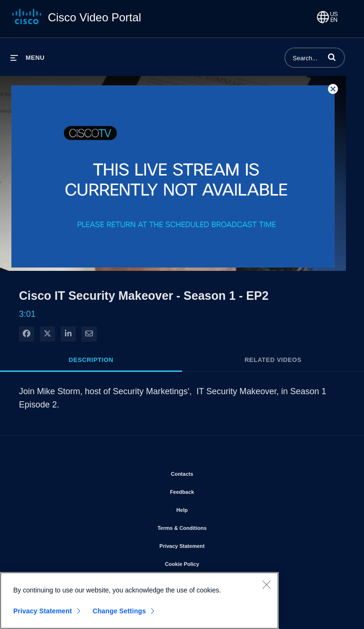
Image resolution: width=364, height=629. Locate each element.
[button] (332, 57)
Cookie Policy (209, 562)
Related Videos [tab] (273, 360)
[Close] (266, 584)
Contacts (209, 472)
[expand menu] (27, 58)
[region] (139, 601)
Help (209, 508)
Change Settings (119, 611)
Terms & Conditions (209, 526)
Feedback (209, 490)
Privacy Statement (209, 544)
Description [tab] (91, 360)
